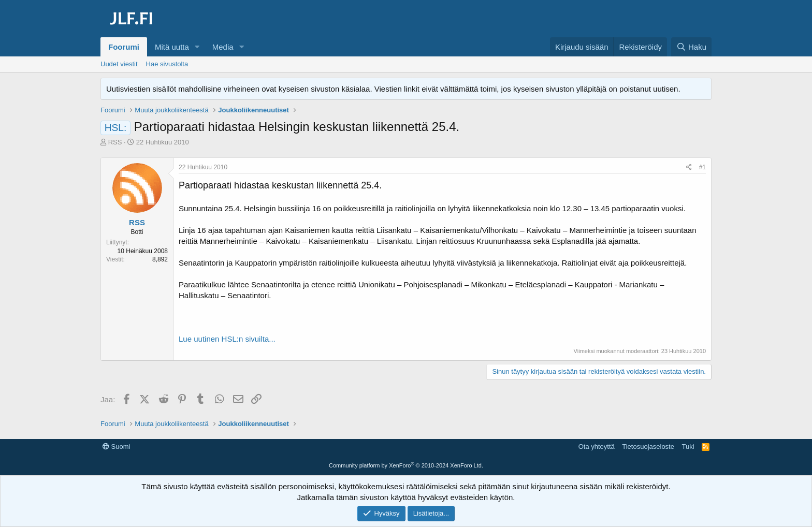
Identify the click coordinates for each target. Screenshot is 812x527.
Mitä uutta (172, 47)
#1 (702, 167)
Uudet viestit (119, 64)
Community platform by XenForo (406, 465)
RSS (115, 142)
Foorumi (124, 47)
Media (223, 47)
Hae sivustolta (167, 64)
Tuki (688, 447)
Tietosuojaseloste (648, 447)
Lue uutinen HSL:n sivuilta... (227, 339)
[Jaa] (689, 167)
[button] (197, 47)
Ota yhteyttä (597, 447)
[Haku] (691, 47)
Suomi (116, 447)
